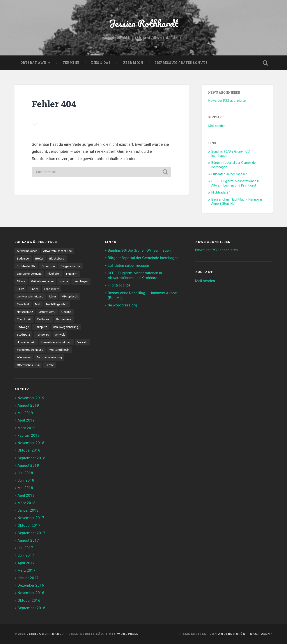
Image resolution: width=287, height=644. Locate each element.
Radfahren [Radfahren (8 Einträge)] (44, 319)
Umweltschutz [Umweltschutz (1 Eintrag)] (26, 342)
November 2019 (31, 398)
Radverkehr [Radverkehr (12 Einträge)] (64, 319)
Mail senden (217, 126)
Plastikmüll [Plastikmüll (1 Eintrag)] (24, 319)
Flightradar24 (221, 192)
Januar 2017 (28, 578)
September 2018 (31, 458)
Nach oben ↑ (261, 634)
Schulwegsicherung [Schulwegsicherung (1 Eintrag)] (66, 327)
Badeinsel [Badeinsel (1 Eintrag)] (23, 258)
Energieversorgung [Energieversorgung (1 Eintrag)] (29, 274)
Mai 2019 (25, 413)
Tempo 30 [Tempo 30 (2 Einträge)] (43, 334)
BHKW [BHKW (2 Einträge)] (39, 258)
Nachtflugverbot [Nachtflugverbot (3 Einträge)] (57, 304)
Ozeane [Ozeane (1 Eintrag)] (66, 312)
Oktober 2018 (29, 450)
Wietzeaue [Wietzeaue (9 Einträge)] (24, 357)
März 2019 (27, 428)
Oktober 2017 (29, 525)
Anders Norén (232, 634)
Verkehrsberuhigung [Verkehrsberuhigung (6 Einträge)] (30, 350)
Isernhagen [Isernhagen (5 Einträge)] (81, 281)
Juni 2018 (26, 480)
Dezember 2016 (31, 585)
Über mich (133, 63)
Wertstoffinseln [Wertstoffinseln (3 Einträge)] (59, 350)
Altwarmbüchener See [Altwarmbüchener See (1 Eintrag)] (57, 251)
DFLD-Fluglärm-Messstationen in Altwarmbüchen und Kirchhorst (235, 183)
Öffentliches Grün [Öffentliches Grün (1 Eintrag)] (28, 365)
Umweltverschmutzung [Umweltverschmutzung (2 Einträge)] (56, 342)
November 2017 (31, 518)
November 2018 (31, 443)
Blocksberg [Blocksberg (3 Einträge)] (57, 258)
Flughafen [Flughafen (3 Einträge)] (54, 274)
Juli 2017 (25, 548)
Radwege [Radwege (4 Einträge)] (23, 327)
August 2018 (28, 465)
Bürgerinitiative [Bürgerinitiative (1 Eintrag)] (71, 266)
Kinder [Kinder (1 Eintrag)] (34, 289)
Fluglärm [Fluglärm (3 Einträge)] (72, 274)
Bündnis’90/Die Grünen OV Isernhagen (139, 250)
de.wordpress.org (122, 305)
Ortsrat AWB (33, 63)
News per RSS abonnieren (227, 101)
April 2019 (26, 420)
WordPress (128, 634)
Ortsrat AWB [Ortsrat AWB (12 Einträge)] (47, 312)
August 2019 (28, 405)
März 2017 (27, 570)
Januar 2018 (28, 510)
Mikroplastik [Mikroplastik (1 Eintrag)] (70, 296)
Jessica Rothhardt (144, 23)
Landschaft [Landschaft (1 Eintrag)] (51, 289)
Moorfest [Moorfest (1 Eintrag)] (23, 304)
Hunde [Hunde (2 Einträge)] (64, 281)
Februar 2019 (29, 435)
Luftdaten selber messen (229, 174)
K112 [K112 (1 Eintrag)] (20, 289)
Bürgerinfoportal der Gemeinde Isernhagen (143, 258)
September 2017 (31, 533)
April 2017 (26, 563)
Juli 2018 (25, 473)
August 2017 (28, 540)
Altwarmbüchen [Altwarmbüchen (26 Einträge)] (27, 251)
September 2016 (31, 608)
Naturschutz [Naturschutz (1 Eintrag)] (25, 312)
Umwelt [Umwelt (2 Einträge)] (60, 334)
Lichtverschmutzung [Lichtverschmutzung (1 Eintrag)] (30, 296)
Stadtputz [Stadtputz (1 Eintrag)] (23, 334)
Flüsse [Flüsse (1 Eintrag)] (21, 281)
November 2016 (31, 593)
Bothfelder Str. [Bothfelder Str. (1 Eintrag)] (26, 266)
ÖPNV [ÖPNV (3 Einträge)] (50, 365)
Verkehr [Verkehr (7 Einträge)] (82, 342)
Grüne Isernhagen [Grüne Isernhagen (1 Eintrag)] (42, 281)
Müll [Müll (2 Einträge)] (38, 304)
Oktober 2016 (29, 600)
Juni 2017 (26, 555)
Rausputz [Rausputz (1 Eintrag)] (41, 327)
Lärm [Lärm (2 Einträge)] (53, 296)
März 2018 (27, 503)
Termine (71, 63)
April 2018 (26, 495)
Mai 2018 (25, 488)
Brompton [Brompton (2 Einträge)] (48, 266)
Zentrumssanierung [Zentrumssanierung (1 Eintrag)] (49, 357)
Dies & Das (101, 63)
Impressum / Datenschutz (181, 63)
